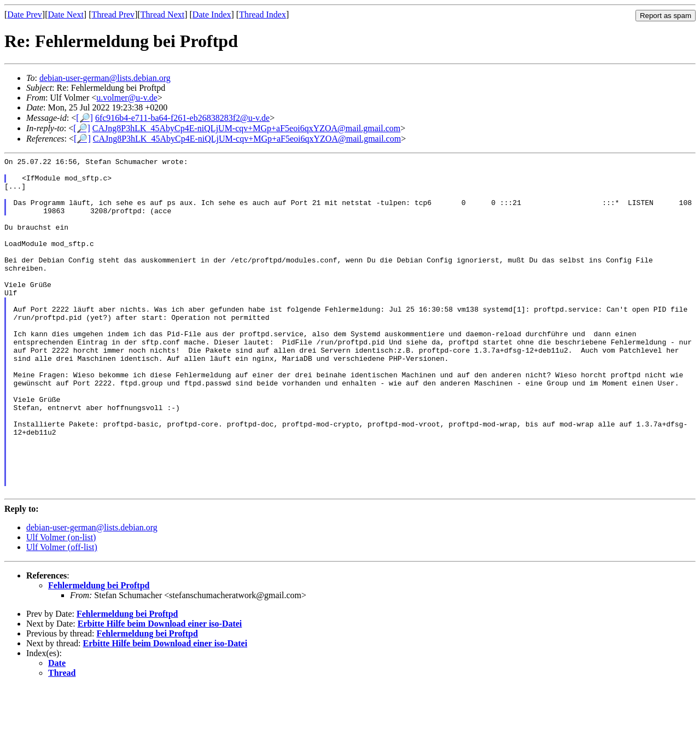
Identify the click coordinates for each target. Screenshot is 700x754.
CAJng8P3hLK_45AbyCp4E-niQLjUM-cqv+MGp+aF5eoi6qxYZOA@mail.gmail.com (246, 128)
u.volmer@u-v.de (127, 98)
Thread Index (262, 14)
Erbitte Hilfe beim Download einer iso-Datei (160, 691)
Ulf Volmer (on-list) (61, 604)
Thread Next (162, 14)
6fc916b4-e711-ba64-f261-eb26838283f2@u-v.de (182, 118)
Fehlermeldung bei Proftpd (99, 653)
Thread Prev (113, 14)
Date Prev (25, 14)
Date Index (212, 14)
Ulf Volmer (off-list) (62, 614)
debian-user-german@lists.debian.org (105, 78)
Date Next (66, 14)
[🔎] (84, 118)
